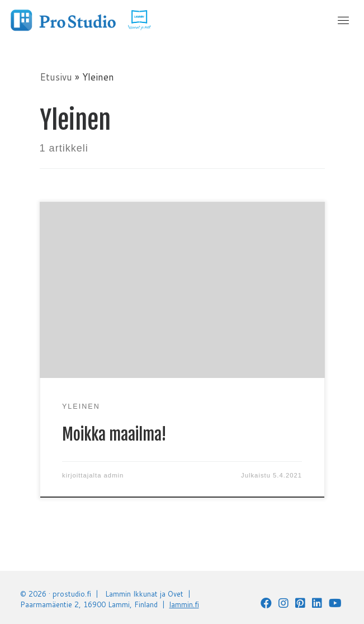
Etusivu (56, 77)
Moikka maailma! (114, 434)
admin (114, 475)
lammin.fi (184, 604)
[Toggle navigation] (343, 20)
